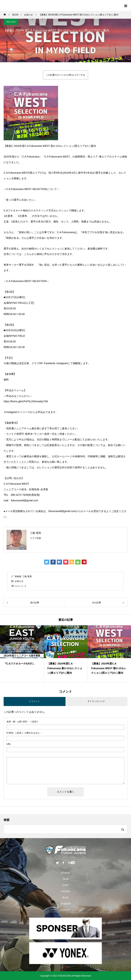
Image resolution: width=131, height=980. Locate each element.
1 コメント (34, 701)
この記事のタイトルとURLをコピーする (65, 75)
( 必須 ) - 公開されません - (24, 733)
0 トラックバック (96, 701)
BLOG (65, 898)
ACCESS (65, 891)
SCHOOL (66, 873)
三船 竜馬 (36, 533)
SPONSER (66, 904)
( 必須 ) (22, 722)
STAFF (65, 885)
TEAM (65, 879)
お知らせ (19, 581)
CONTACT (65, 910)
